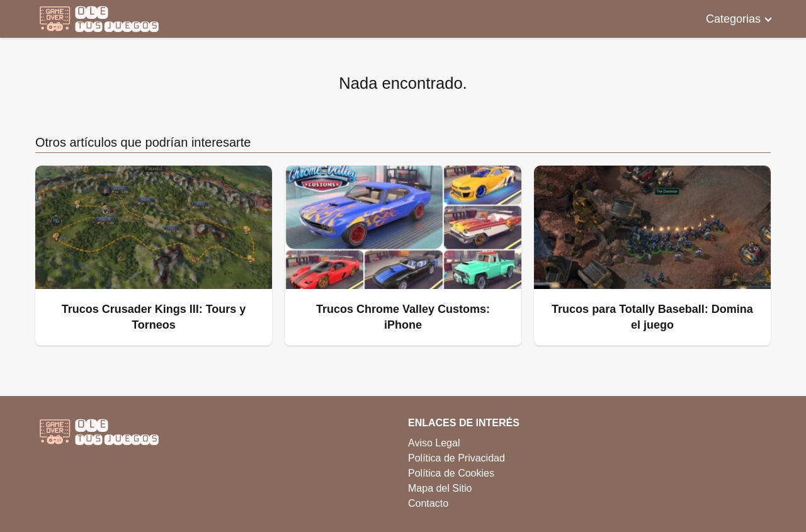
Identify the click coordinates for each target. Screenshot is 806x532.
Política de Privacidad (457, 458)
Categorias (733, 19)
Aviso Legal (434, 443)
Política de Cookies (451, 473)
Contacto (428, 503)
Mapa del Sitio (440, 488)
